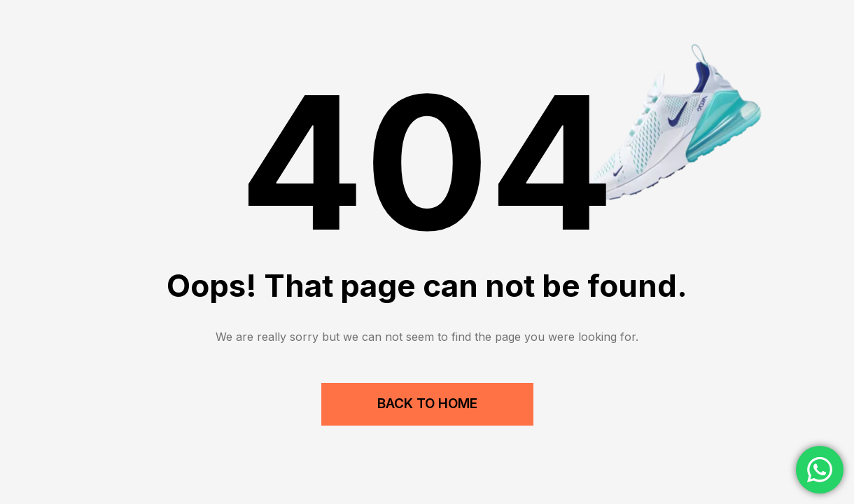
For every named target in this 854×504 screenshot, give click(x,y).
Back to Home (427, 404)
